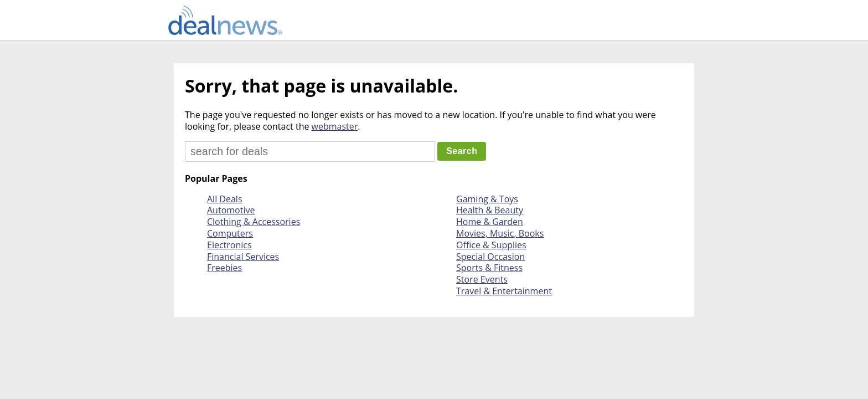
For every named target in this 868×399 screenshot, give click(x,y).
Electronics (229, 245)
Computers (230, 233)
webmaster (335, 126)
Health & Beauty (490, 210)
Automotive (231, 210)
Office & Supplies (491, 245)
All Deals (225, 199)
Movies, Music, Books (500, 233)
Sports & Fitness (489, 268)
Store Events (482, 279)
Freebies (224, 268)
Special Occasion (490, 257)
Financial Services (243, 257)
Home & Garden (490, 222)
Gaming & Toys (487, 199)
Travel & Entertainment (504, 291)
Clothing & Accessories (254, 222)
